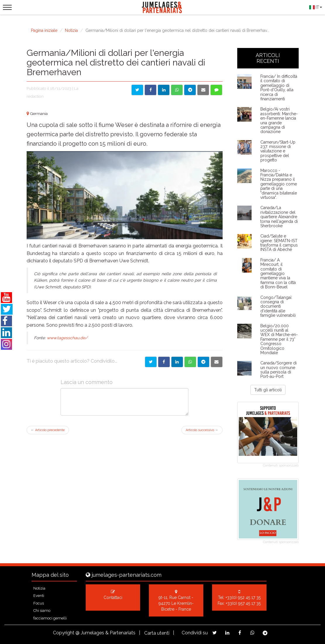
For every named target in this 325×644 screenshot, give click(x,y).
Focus (39, 603)
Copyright (64, 633)
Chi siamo (42, 611)
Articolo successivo (202, 430)
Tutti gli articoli (268, 390)
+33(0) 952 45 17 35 (243, 597)
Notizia (71, 30)
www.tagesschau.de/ (67, 338)
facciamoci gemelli (50, 618)
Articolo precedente (48, 430)
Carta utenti (157, 633)
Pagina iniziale (44, 30)
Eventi (39, 596)
